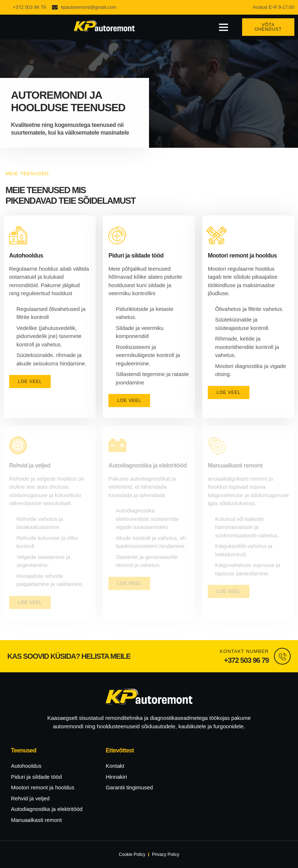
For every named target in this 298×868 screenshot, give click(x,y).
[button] (223, 27)
